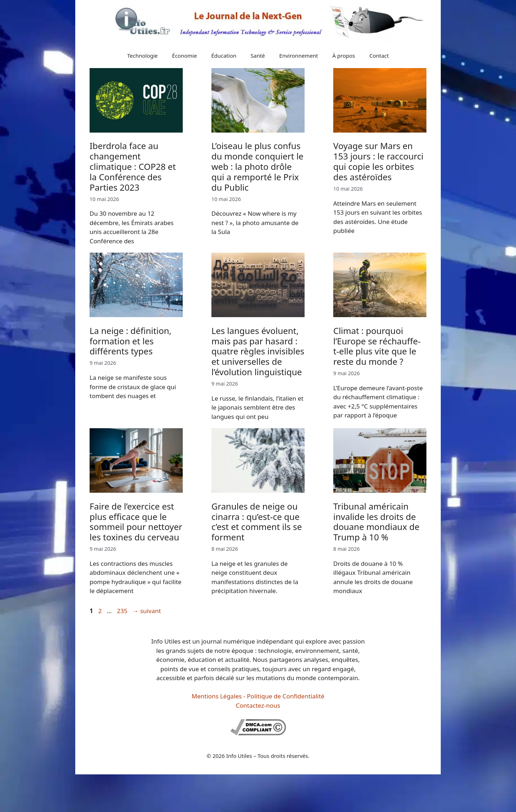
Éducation (224, 56)
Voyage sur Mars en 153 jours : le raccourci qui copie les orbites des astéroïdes (378, 161)
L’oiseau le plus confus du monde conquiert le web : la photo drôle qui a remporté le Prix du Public (257, 166)
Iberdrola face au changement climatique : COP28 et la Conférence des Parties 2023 (133, 166)
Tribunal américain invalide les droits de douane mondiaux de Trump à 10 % (376, 522)
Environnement (298, 56)
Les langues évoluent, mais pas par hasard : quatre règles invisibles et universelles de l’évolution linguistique (258, 351)
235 (123, 611)
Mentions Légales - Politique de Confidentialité (258, 696)
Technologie (142, 56)
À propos (344, 56)
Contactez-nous (258, 705)
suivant (147, 611)
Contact (379, 56)
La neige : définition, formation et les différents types (130, 341)
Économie (184, 56)
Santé (258, 56)
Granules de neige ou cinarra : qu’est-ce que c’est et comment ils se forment (257, 522)
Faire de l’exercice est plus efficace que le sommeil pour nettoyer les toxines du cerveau (136, 522)
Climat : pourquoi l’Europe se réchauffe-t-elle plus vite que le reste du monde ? (377, 346)
